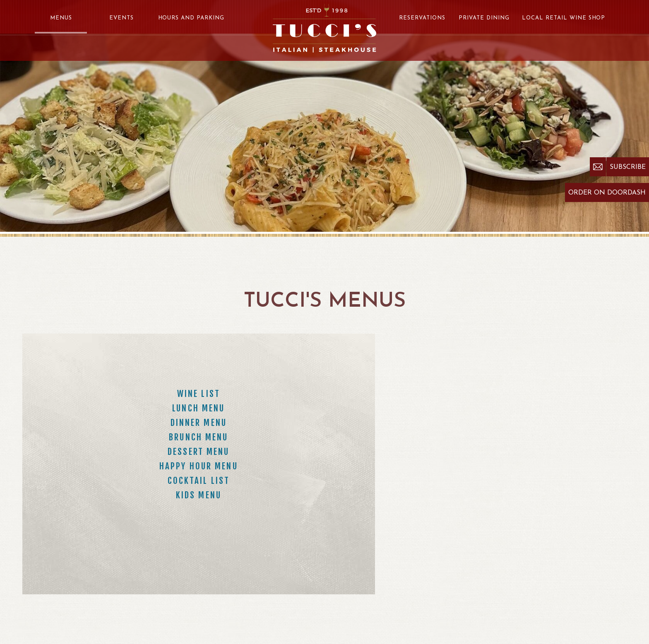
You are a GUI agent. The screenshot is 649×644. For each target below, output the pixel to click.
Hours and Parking (191, 18)
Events (121, 18)
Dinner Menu (199, 423)
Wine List (199, 394)
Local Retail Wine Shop (564, 18)
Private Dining (484, 18)
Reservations (422, 18)
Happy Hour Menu (199, 466)
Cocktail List (199, 481)
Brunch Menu (198, 437)
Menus (61, 18)
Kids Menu (199, 495)
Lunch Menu (198, 408)
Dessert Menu (198, 452)
